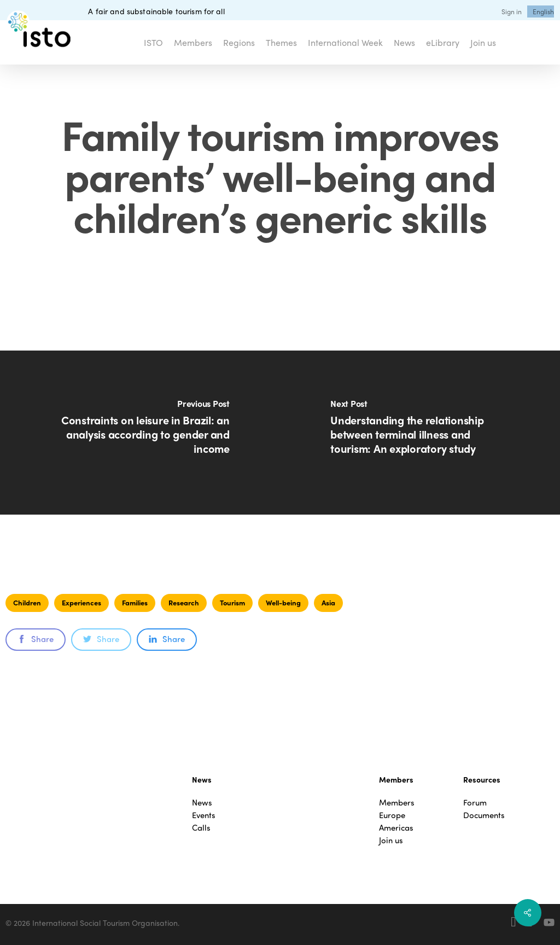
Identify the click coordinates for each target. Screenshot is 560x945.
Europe (392, 815)
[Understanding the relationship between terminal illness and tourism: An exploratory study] (420, 433)
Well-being (283, 602)
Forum (475, 803)
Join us (391, 840)
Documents (484, 815)
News (202, 803)
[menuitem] (543, 11)
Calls (201, 828)
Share (36, 639)
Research (184, 602)
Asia (328, 602)
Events (204, 815)
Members (397, 803)
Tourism (232, 602)
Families (135, 602)
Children (27, 602)
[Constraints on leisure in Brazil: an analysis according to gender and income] (140, 433)
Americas (396, 828)
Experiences (81, 602)
